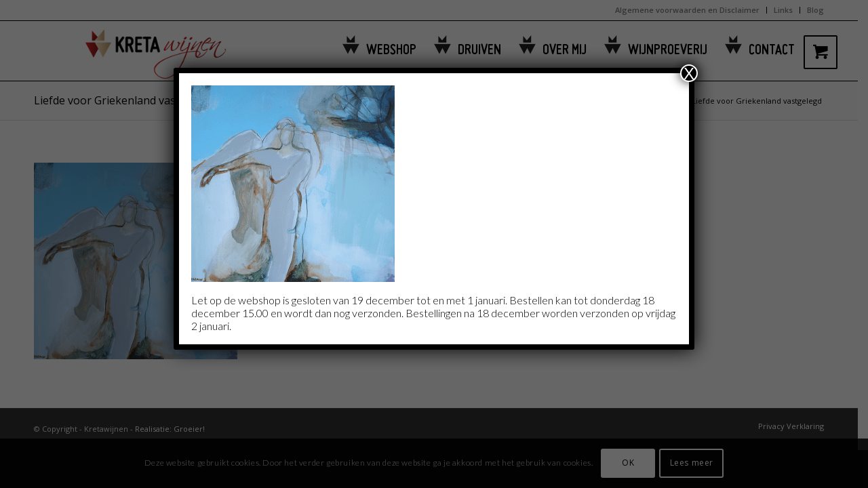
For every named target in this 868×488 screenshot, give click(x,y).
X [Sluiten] (689, 73)
